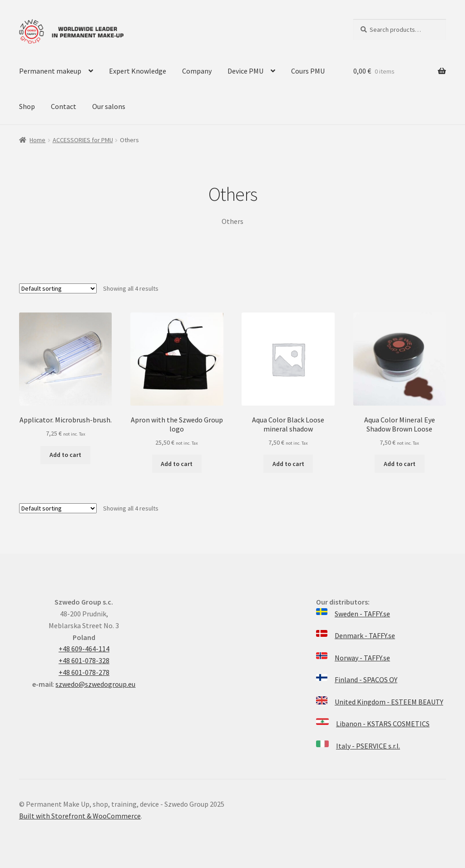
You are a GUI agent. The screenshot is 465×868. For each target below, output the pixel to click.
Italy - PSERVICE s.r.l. (368, 746)
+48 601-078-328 (84, 660)
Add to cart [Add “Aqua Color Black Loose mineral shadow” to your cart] (288, 464)
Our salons (109, 106)
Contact (64, 106)
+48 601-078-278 (84, 672)
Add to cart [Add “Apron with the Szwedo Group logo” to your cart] (177, 464)
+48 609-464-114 (84, 649)
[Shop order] (58, 288)
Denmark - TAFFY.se (365, 635)
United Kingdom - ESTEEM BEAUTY (389, 702)
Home (37, 140)
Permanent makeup (50, 71)
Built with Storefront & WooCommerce (80, 816)
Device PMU (245, 71)
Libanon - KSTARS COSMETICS (383, 724)
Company (197, 71)
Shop (27, 106)
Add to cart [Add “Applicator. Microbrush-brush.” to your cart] (65, 455)
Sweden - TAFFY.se (362, 614)
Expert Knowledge (138, 71)
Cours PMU (308, 71)
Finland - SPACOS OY (366, 680)
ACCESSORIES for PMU (83, 140)
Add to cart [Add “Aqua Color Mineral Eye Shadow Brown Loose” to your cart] (400, 464)
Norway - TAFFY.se (362, 658)
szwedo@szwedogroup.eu (95, 684)
